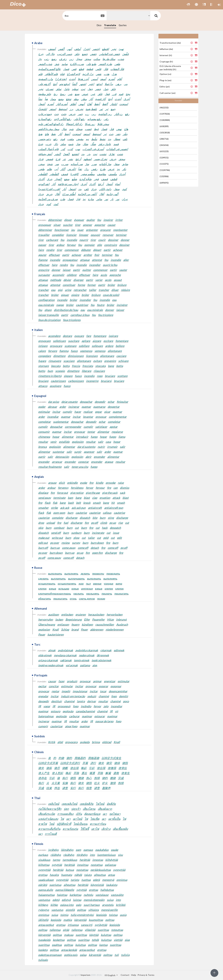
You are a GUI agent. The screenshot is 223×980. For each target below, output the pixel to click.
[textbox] (84, 16)
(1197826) (165, 114)
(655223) (164, 151)
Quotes (123, 25)
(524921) (164, 158)
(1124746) (165, 170)
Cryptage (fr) (166, 62)
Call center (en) (168, 93)
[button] (188, 5)
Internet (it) (166, 55)
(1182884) (165, 120)
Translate (110, 25)
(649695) (164, 183)
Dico (99, 25)
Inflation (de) (166, 49)
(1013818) (165, 133)
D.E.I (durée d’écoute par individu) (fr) (170, 68)
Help (134, 975)
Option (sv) (165, 74)
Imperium (85, 975)
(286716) (164, 139)
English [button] (110, 975)
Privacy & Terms (146, 975)
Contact (125, 975)
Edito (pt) (165, 87)
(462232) (164, 107)
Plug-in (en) (165, 80)
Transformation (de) (170, 43)
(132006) (164, 176)
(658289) (164, 126)
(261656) (164, 145)
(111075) (164, 164)
